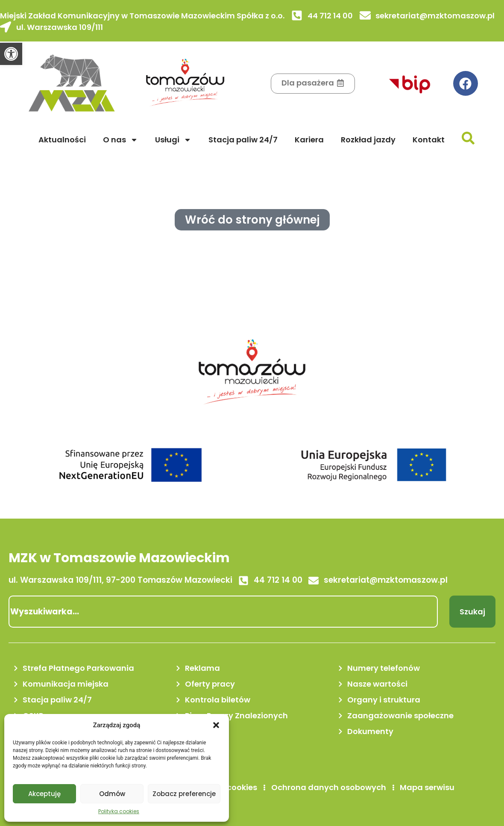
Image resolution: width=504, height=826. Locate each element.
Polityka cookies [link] (119, 811)
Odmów (112, 794)
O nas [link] (120, 140)
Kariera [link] (309, 140)
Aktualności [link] (62, 140)
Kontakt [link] (429, 140)
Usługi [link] (173, 140)
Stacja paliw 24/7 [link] (243, 140)
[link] (11, 54)
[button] (216, 725)
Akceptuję (44, 794)
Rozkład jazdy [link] (368, 140)
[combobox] (223, 612)
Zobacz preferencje (184, 794)
